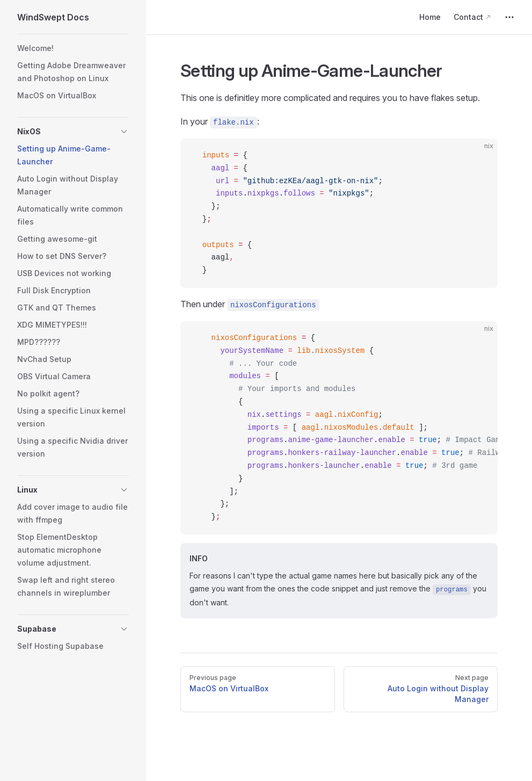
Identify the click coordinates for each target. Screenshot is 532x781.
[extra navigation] (509, 17)
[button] (73, 132)
